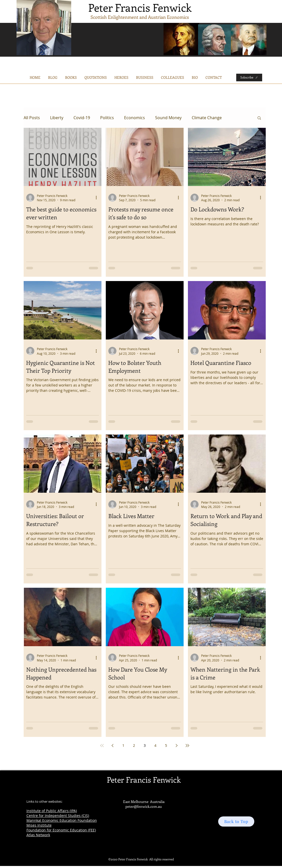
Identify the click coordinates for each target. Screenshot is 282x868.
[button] (145, 77)
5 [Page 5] (166, 745)
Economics (135, 118)
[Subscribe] (249, 77)
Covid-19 (82, 118)
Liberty (57, 118)
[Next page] (177, 746)
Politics (107, 118)
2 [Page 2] (134, 745)
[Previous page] (113, 746)
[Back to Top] (236, 821)
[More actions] (98, 198)
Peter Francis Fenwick (140, 7)
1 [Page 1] (123, 745)
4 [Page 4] (155, 745)
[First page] (102, 746)
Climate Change (207, 118)
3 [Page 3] (145, 745)
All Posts (32, 118)
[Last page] (187, 746)
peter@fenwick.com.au (144, 806)
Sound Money (168, 118)
